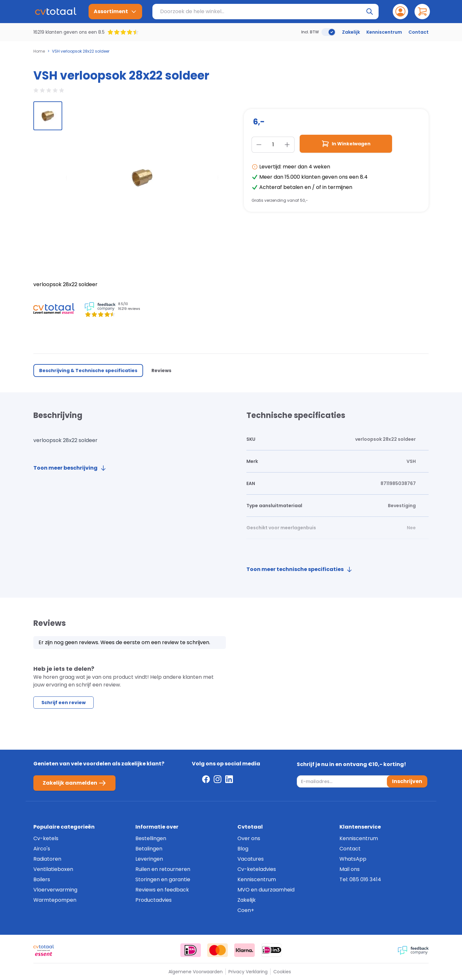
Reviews (161, 371)
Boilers (42, 879)
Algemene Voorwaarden (196, 972)
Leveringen (149, 859)
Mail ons (350, 869)
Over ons (249, 838)
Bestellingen (151, 838)
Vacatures (251, 859)
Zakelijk (351, 32)
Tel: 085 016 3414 (360, 879)
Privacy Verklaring (248, 972)
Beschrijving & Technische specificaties (88, 371)
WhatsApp (353, 859)
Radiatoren (47, 859)
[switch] (329, 32)
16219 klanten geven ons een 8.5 (69, 32)
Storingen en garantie (163, 879)
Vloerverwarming (55, 890)
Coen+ (246, 910)
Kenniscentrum (384, 32)
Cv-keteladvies (257, 869)
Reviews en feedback (162, 890)
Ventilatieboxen (53, 869)
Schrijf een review (64, 703)
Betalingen (149, 849)
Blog (243, 849)
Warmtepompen (55, 900)
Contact (419, 32)
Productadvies (154, 900)
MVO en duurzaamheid (266, 890)
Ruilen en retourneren (163, 869)
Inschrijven (407, 781)
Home (39, 51)
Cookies (282, 972)
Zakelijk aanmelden (74, 783)
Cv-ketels (46, 838)
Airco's (42, 849)
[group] (48, 116)
